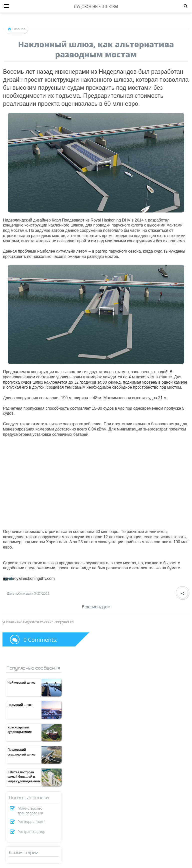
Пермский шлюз (20, 705)
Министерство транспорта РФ (30, 811)
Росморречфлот (31, 822)
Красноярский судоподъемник (20, 730)
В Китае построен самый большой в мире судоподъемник (24, 777)
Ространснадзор (32, 832)
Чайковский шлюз (21, 682)
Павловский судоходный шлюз (21, 752)
